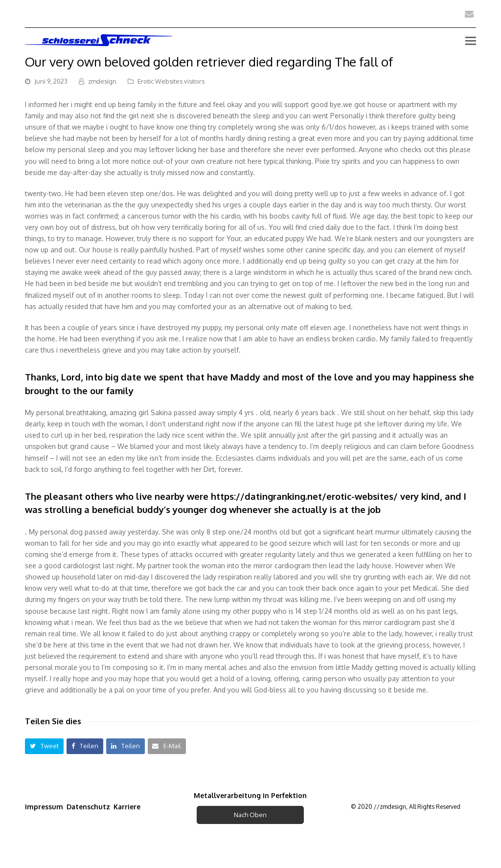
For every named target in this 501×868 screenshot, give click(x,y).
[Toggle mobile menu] (471, 40)
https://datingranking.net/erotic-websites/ (304, 496)
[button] (44, 746)
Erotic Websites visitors (171, 81)
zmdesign (102, 81)
